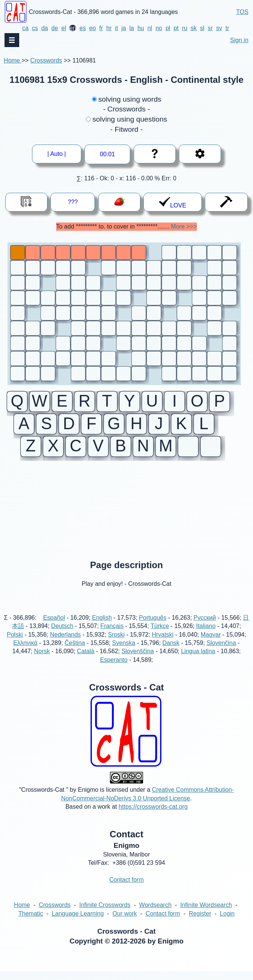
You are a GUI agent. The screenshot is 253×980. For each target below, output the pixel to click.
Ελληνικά (25, 651)
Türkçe (160, 635)
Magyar (211, 643)
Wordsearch (155, 914)
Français (112, 635)
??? (73, 202)
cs (35, 28)
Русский (205, 626)
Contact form (126, 888)
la (132, 28)
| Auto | (59, 154)
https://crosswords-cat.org (153, 815)
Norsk (42, 660)
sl (202, 28)
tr (227, 28)
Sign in (239, 40)
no (159, 28)
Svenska (124, 651)
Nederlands (66, 643)
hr (109, 28)
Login (227, 922)
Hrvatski (163, 643)
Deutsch (62, 635)
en (73, 28)
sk (194, 28)
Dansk (171, 651)
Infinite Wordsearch (206, 914)
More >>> (184, 226)
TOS (242, 12)
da (45, 28)
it (116, 28)
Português (153, 626)
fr (101, 28)
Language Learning (78, 922)
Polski (15, 643)
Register (200, 922)
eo (93, 28)
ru (184, 28)
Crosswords (46, 60)
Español (54, 626)
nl (150, 28)
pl (168, 28)
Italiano (206, 635)
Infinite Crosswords (105, 914)
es (83, 28)
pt (176, 28)
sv (219, 28)
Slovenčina (221, 651)
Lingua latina (198, 660)
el (64, 28)
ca (25, 28)
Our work (125, 922)
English (102, 626)
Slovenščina (138, 660)
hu (141, 28)
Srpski (116, 643)
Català (85, 660)
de (55, 28)
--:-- (108, 154)
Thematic (31, 922)
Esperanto (114, 668)
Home (13, 60)
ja (123, 28)
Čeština (75, 651)
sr (210, 28)
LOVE (173, 202)
